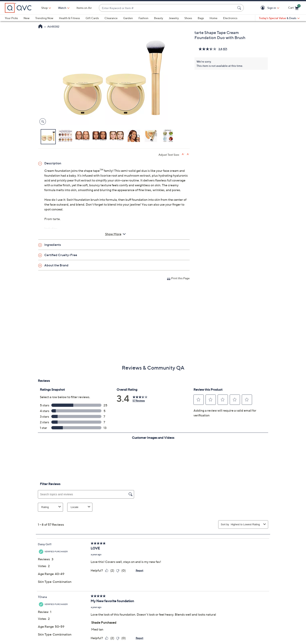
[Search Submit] (240, 8)
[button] (263, 8)
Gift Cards (92, 18)
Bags (201, 18)
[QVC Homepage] (40, 27)
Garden (128, 18)
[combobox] (167, 8)
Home (213, 18)
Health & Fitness (69, 18)
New (27, 18)
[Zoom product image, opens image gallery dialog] (42, 122)
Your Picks (11, 18)
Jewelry (174, 18)
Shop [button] (44, 8)
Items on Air (84, 8)
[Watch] (62, 8)
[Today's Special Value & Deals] (279, 18)
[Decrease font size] (188, 154)
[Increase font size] (183, 154)
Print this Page (180, 278)
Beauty (159, 18)
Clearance (111, 18)
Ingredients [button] (53, 245)
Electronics (230, 18)
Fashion (143, 18)
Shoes (188, 18)
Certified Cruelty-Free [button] (61, 255)
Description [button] (53, 163)
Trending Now (44, 18)
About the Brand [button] (56, 265)
